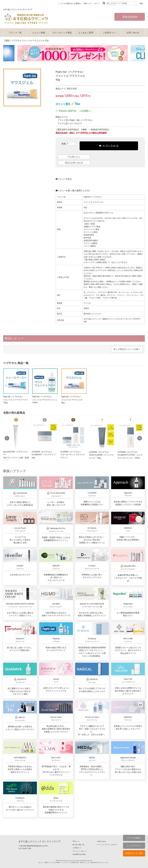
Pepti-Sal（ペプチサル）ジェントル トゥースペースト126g (16, 400)
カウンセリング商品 (62, 33)
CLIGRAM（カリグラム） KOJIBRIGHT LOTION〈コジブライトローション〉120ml (130, 455)
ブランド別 (63, 120)
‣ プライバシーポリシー (79, 851)
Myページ (88, 3)
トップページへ (134, 846)
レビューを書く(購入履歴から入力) (73, 191)
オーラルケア (76, 123)
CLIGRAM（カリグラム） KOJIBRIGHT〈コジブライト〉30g (44, 455)
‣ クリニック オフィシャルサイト (107, 845)
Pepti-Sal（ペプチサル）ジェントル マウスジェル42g (72, 400)
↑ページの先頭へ (134, 838)
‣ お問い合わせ (101, 841)
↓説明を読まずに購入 (134, 853)
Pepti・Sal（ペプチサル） (82, 120)
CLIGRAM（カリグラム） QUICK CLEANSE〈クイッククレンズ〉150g (101, 455)
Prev (7, 438)
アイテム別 (63, 123)
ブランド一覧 (15, 33)
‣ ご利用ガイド (77, 848)
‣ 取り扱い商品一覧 (78, 845)
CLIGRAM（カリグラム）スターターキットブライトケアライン (73, 455)
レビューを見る (64, 179)
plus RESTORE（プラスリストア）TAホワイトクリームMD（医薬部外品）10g (16, 458)
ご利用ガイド (109, 33)
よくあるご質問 (86, 33)
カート (97, 3)
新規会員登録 (130, 17)
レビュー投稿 (39, 33)
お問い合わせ (133, 33)
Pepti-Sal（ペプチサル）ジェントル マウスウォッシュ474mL (45, 400)
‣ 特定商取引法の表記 (79, 854)
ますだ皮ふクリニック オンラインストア (39, 841)
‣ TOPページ (76, 841)
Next (140, 438)
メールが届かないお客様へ (71, 3)
